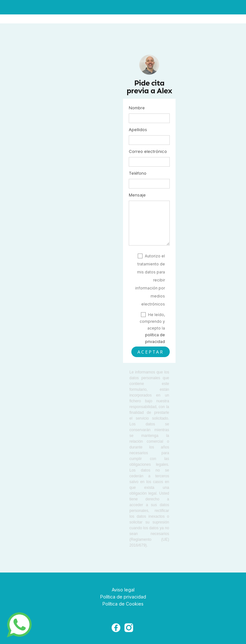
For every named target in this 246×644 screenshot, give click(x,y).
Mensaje (137, 195)
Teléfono (138, 173)
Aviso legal (123, 590)
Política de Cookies (123, 604)
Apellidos (138, 130)
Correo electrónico (148, 151)
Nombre (137, 108)
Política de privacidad (123, 597)
